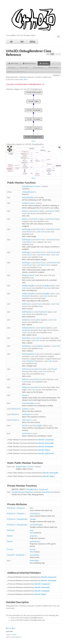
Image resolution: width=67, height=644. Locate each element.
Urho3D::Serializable (46, 447)
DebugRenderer (19, 72)
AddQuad (26, 387)
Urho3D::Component (46, 440)
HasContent (26, 433)
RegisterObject (21, 467)
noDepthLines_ (35, 514)
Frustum (40, 304)
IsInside (25, 426)
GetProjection (27, 414)
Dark (48, 54)
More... (26, 79)
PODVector (11, 508)
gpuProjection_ (35, 541)
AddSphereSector (29, 328)
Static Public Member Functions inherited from (32, 473)
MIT (21, 637)
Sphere (38, 320)
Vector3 (36, 211)
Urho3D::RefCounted (46, 453)
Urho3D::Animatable (46, 443)
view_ (32, 530)
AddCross (26, 379)
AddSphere (26, 320)
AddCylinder (27, 338)
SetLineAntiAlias (28, 197)
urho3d (14, 635)
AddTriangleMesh (28, 354)
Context (37, 186)
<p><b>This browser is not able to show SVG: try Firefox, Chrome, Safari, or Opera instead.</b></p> (33, 115)
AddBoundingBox (29, 286)
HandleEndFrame (18, 492)
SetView (25, 203)
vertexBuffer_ (35, 555)
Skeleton (40, 346)
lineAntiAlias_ (35, 561)
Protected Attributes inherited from (28, 584)
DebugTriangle (22, 519)
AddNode (26, 275)
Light (52, 54)
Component (43, 489)
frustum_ (33, 549)
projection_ (34, 536)
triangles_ (33, 519)
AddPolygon (26, 252)
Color (29, 213)
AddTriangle (26, 229)
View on (32, 41)
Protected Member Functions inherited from (32, 577)
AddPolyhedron (28, 312)
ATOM (9, 628)
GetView (25, 409)
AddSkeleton (27, 346)
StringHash (29, 492)
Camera (32, 203)
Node (32, 275)
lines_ (32, 508)
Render (25, 395)
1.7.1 (11, 41)
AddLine (25, 211)
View (32, 533)
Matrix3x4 (26, 296)
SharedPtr (11, 555)
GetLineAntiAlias (28, 403)
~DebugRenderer (28, 192)
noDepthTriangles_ (36, 525)
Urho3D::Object (44, 450)
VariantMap (46, 492)
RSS (14, 628)
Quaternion (26, 330)
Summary (57, 75)
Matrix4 (14, 414)
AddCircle (26, 369)
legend (34, 141)
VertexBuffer (20, 555)
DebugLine (21, 508)
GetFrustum (26, 420)
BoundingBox (45, 286)
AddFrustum (27, 304)
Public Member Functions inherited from (30, 440)
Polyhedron (43, 312)
